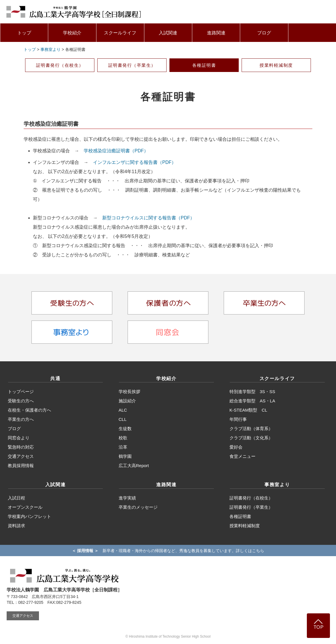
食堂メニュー (242, 456)
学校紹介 (72, 33)
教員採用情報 (21, 466)
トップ (24, 33)
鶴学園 (125, 456)
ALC (123, 410)
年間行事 (238, 419)
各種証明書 (204, 65)
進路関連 (216, 33)
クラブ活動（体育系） (251, 429)
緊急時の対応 (21, 447)
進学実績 (127, 498)
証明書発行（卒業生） (132, 65)
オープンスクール (25, 507)
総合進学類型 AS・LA (252, 401)
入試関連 (168, 33)
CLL (123, 419)
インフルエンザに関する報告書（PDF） (135, 162)
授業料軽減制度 (276, 65)
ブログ (264, 33)
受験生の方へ (21, 401)
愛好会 (236, 447)
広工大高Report (134, 466)
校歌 (123, 438)
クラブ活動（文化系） (251, 438)
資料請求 (16, 526)
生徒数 (125, 429)
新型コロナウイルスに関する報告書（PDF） (148, 218)
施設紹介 (127, 401)
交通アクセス (21, 456)
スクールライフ (120, 33)
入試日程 (16, 498)
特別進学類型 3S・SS (252, 392)
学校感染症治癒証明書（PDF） (116, 151)
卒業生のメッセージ (138, 507)
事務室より (51, 49)
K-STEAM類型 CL (248, 410)
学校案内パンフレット (29, 516)
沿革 (123, 447)
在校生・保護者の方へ (29, 410)
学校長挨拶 (129, 392)
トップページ (21, 392)
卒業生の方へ (21, 419)
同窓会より (19, 438)
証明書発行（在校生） (60, 65)
